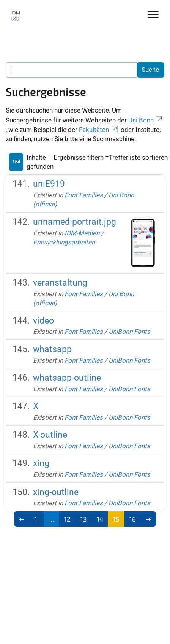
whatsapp (52, 349)
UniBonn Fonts (129, 332)
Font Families (84, 195)
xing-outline (56, 492)
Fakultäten (99, 130)
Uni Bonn (146, 120)
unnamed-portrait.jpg (75, 222)
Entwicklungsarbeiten (64, 242)
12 (67, 519)
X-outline (50, 435)
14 (100, 519)
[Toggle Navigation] (153, 15)
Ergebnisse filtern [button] (79, 157)
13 (83, 519)
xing (41, 463)
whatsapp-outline (67, 378)
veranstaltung (60, 283)
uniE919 (49, 184)
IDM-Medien (82, 233)
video (43, 321)
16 (133, 519)
